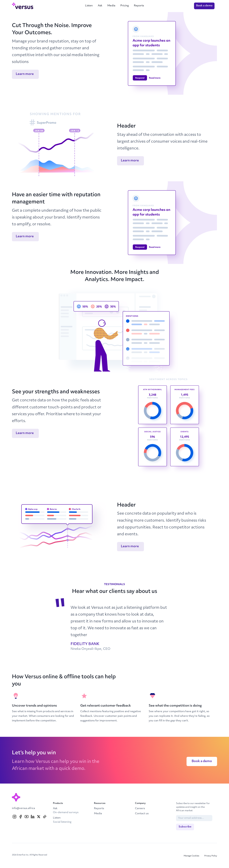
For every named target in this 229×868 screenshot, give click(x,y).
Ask (100, 6)
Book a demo (204, 6)
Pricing (125, 6)
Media (111, 6)
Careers (140, 809)
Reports (139, 6)
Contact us (142, 814)
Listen (89, 6)
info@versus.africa (23, 808)
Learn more (25, 74)
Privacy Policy (211, 856)
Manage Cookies (191, 856)
